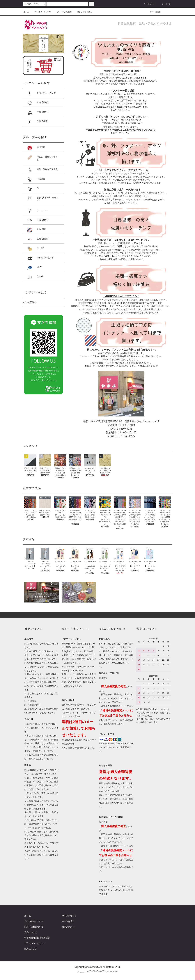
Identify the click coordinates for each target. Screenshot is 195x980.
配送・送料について (34, 927)
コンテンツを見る (83, 12)
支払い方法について (34, 921)
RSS (27, 949)
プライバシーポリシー (35, 943)
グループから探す (62, 12)
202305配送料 (30, 302)
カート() (164, 4)
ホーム (26, 12)
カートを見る (68, 921)
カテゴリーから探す (41, 12)
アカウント (147, 4)
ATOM (33, 949)
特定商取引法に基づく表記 (37, 938)
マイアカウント (69, 916)
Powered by (97, 972)
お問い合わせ (153, 12)
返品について (31, 932)
